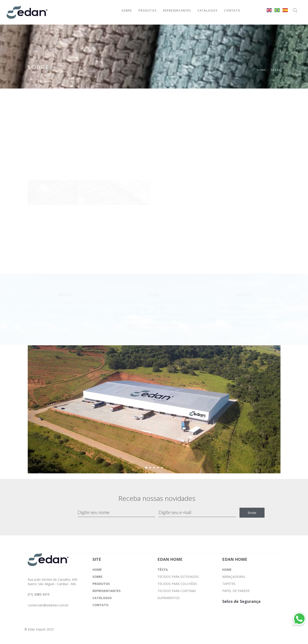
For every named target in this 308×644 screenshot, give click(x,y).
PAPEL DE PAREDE (236, 591)
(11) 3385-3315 (39, 594)
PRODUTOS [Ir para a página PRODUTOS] (148, 11)
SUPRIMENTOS (169, 598)
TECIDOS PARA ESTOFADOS (178, 577)
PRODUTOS (101, 584)
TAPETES (229, 584)
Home (262, 70)
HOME (97, 570)
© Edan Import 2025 (39, 629)
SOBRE (97, 577)
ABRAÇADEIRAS (234, 577)
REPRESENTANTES (107, 591)
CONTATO (100, 605)
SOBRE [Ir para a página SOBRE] (127, 11)
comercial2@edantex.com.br (48, 605)
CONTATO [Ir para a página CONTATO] (232, 11)
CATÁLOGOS (102, 598)
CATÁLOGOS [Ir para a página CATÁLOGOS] (208, 11)
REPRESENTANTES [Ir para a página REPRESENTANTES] (177, 11)
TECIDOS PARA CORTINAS (177, 591)
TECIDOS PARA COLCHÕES (177, 584)
